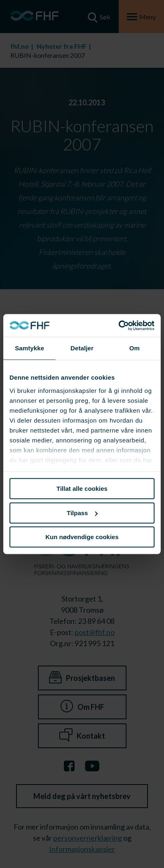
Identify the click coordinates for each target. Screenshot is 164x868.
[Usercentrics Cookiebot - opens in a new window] (118, 326)
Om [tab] (135, 348)
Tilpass (82, 513)
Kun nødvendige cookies (82, 537)
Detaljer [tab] (82, 348)
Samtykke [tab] (29, 348)
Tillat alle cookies (82, 489)
